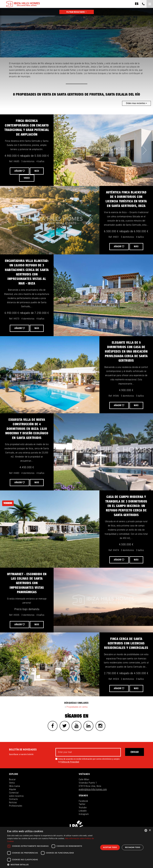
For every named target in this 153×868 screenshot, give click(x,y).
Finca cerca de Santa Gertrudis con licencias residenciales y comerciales (126, 643)
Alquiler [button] (13, 790)
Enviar (135, 752)
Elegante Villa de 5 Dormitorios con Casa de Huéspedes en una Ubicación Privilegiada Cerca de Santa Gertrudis (126, 352)
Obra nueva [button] (15, 786)
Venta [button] (12, 783)
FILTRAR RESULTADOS (76, 12)
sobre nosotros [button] (16, 796)
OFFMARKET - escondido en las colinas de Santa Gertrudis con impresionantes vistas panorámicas (27, 583)
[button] (52, 864)
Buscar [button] (12, 780)
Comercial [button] (14, 793)
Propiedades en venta (77, 707)
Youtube (83, 808)
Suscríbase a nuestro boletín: (22, 755)
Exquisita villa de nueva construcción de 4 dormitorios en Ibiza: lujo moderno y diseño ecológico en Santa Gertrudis (27, 429)
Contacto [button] (14, 799)
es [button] (137, 4)
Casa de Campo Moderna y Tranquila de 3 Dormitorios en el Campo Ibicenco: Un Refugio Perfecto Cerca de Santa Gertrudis (126, 506)
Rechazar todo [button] (133, 847)
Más (137, 246)
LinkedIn (83, 811)
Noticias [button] (13, 803)
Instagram (84, 814)
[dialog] (76, 847)
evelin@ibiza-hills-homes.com (93, 790)
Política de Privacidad (70, 762)
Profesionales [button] (16, 806)
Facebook (83, 801)
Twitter (82, 804)
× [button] (150, 830)
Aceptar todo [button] (110, 847)
